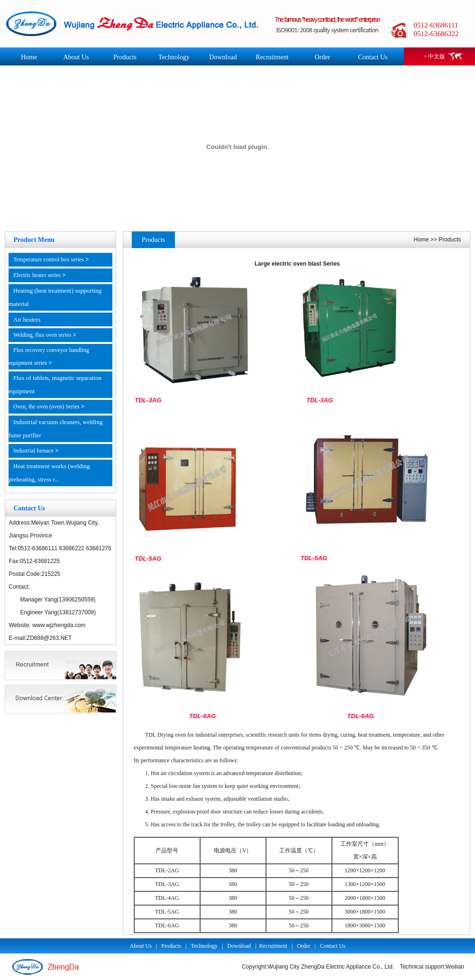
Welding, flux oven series (42, 335)
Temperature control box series (49, 259)
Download (223, 57)
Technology (174, 57)
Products (125, 57)
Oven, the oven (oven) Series (46, 407)
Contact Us (373, 57)
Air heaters (27, 319)
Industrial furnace (33, 451)
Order (323, 57)
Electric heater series (37, 275)
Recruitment (272, 57)
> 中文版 (435, 56)
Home (29, 57)
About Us (76, 57)
